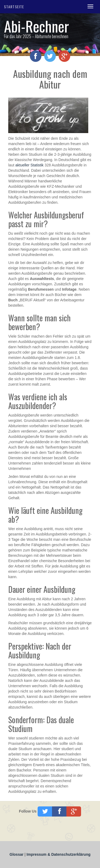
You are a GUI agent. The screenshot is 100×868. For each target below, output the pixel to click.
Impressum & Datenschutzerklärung (59, 854)
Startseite (14, 7)
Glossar (17, 854)
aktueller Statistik (29, 165)
